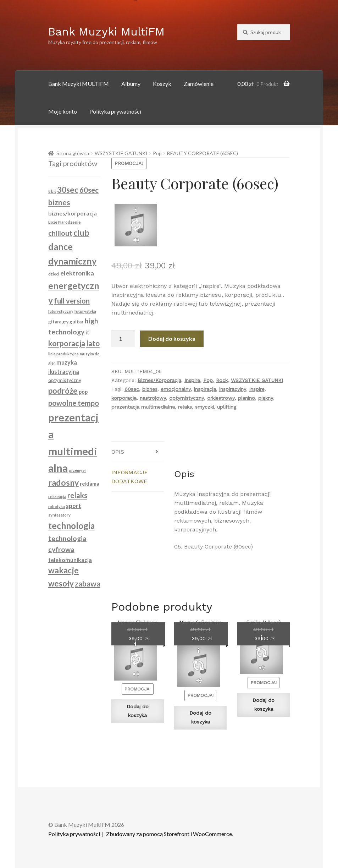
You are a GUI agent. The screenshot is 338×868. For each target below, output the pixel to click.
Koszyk (162, 84)
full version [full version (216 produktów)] (72, 301)
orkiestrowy (221, 398)
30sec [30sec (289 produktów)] (68, 190)
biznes (150, 389)
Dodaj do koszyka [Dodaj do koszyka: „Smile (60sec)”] (264, 705)
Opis (118, 452)
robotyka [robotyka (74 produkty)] (57, 506)
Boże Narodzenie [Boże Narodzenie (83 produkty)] (65, 222)
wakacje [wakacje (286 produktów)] (63, 570)
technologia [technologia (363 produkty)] (71, 526)
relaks (185, 407)
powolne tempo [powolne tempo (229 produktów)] (74, 403)
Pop (157, 153)
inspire (257, 389)
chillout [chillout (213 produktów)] (60, 233)
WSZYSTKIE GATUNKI (121, 153)
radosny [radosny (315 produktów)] (63, 482)
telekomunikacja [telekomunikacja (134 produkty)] (70, 560)
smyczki (204, 407)
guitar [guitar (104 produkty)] (77, 322)
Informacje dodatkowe (130, 477)
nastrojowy (153, 398)
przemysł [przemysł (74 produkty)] (77, 470)
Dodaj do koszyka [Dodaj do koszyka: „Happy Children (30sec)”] (138, 711)
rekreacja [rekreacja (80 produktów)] (57, 496)
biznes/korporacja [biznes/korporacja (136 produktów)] (73, 213)
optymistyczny (187, 398)
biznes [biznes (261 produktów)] (59, 202)
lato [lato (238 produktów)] (93, 343)
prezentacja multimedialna (143, 407)
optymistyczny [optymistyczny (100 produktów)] (65, 380)
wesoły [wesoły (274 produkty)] (61, 583)
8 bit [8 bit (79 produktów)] (52, 191)
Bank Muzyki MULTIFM (79, 84)
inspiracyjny (233, 389)
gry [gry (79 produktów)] (65, 322)
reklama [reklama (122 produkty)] (90, 484)
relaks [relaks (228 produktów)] (77, 495)
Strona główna (73, 153)
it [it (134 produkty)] (87, 332)
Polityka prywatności (115, 111)
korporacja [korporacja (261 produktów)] (67, 343)
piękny (266, 398)
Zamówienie (199, 84)
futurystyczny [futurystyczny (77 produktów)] (61, 311)
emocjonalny (176, 389)
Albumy (131, 84)
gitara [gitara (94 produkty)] (55, 322)
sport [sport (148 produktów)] (74, 506)
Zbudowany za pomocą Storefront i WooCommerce (169, 834)
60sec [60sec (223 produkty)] (89, 190)
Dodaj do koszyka (172, 339)
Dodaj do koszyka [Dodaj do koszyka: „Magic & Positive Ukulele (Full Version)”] (200, 717)
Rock (222, 380)
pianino (246, 398)
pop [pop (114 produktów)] (83, 392)
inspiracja (205, 389)
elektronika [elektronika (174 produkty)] (77, 273)
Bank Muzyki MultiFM (106, 32)
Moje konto (63, 111)
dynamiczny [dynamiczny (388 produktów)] (72, 261)
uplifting (227, 407)
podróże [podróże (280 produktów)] (63, 391)
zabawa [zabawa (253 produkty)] (88, 584)
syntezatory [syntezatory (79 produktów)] (59, 515)
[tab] (138, 452)
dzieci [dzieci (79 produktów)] (54, 274)
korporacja (124, 398)
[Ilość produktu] (123, 339)
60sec (132, 389)
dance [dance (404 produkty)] (60, 246)
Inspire (192, 380)
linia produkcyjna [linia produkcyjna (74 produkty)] (63, 354)
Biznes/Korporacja (159, 380)
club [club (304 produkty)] (81, 233)
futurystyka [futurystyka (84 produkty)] (85, 311)
